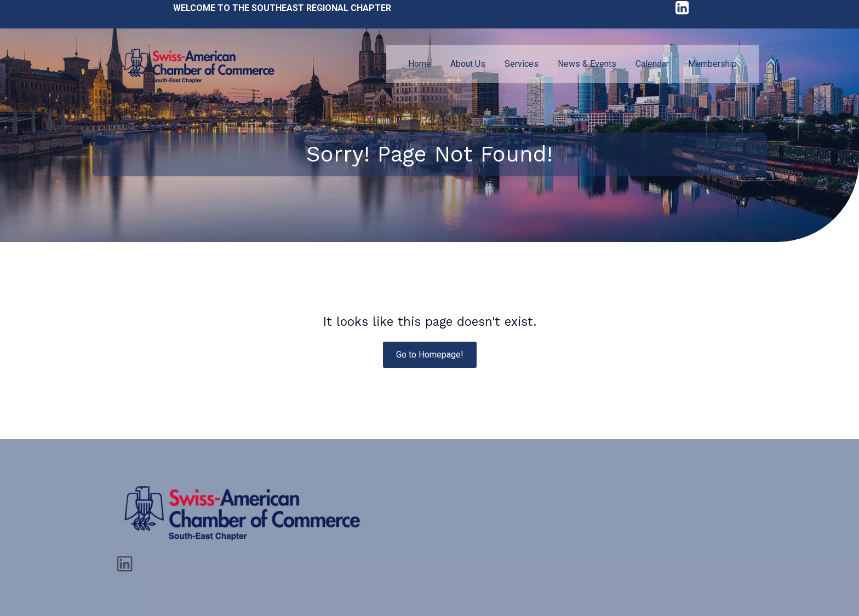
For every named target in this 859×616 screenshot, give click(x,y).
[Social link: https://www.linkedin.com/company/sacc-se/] (129, 563)
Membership (712, 64)
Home (420, 64)
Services (522, 64)
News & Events (587, 64)
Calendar (652, 64)
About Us (468, 64)
